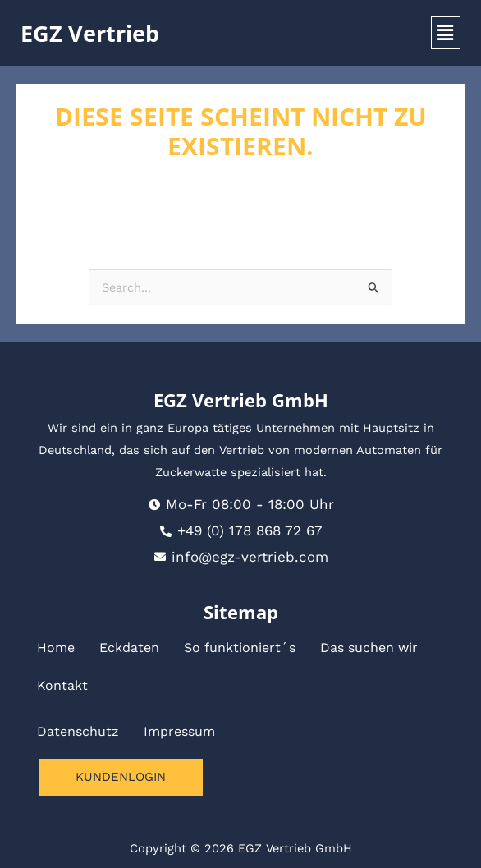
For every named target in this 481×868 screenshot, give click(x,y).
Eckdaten (129, 648)
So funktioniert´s (240, 648)
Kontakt (62, 685)
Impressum (179, 731)
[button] (446, 33)
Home (56, 648)
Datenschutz (78, 731)
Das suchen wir (369, 648)
